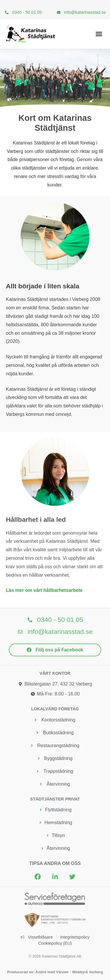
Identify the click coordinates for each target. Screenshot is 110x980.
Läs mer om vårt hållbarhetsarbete (44, 590)
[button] (99, 34)
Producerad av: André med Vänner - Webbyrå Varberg (55, 972)
